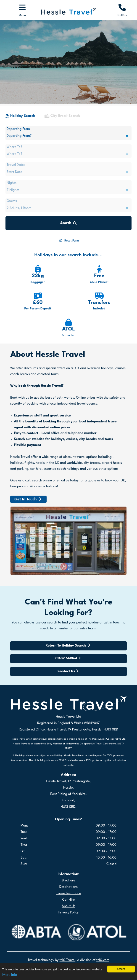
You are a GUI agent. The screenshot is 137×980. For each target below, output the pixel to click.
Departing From (18, 140)
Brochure (68, 892)
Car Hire (69, 911)
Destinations (68, 898)
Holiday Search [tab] (20, 127)
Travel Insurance (68, 905)
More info (10, 975)
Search (68, 234)
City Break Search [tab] (62, 127)
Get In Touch (28, 510)
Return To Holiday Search (68, 657)
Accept (121, 969)
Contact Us (68, 682)
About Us (68, 917)
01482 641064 (68, 669)
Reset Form (69, 252)
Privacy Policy (69, 924)
